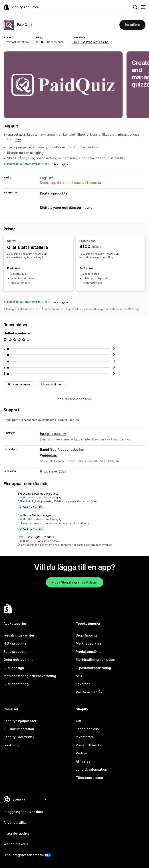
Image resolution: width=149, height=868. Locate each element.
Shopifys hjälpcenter (20, 721)
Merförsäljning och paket (96, 660)
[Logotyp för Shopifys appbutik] (21, 7)
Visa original (60, 164)
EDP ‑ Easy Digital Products (36, 537)
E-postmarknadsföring (93, 668)
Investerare (85, 737)
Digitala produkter (54, 193)
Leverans (83, 684)
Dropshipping (86, 635)
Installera (132, 25)
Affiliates (83, 761)
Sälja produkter (16, 652)
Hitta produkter (16, 643)
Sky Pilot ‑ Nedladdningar (35, 515)
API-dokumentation (19, 729)
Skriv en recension (19, 384)
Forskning (11, 745)
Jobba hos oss (87, 729)
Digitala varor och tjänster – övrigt (67, 208)
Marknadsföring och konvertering (30, 676)
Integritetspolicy (53, 434)
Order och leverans (18, 660)
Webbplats (48, 455)
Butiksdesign (14, 668)
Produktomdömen (90, 652)
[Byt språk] (29, 799)
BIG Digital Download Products (38, 494)
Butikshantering (16, 684)
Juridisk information (92, 769)
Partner (82, 753)
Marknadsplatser (89, 643)
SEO (79, 676)
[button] (74, 501)
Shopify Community (19, 737)
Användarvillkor (16, 822)
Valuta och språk (89, 692)
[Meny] (143, 7)
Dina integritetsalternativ (24, 855)
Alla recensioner (51, 384)
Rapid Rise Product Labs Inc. (90, 42)
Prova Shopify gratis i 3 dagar (75, 582)
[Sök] (135, 7)
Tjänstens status (89, 778)
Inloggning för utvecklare (23, 812)
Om (78, 721)
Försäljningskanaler (19, 635)
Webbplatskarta (16, 844)
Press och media (89, 745)
